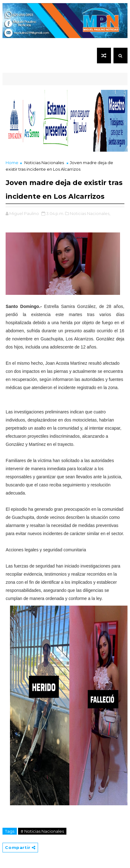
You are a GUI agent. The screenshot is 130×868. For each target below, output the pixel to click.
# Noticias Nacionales (42, 831)
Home (12, 163)
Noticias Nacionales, (90, 213)
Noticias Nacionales (44, 163)
